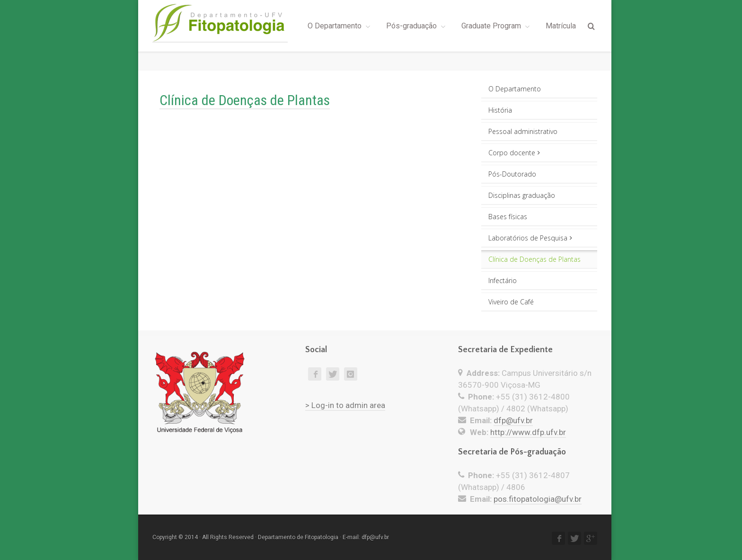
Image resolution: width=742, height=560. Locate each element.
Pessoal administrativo (523, 131)
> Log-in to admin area (345, 405)
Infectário (503, 280)
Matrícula (561, 26)
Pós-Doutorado (512, 174)
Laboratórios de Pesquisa (530, 238)
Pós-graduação (411, 26)
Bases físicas (508, 217)
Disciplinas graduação (522, 195)
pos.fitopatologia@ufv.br (538, 499)
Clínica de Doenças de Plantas (534, 259)
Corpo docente (514, 153)
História (500, 110)
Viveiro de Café (511, 302)
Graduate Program (491, 26)
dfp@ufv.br (513, 420)
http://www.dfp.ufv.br (528, 432)
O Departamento (335, 26)
